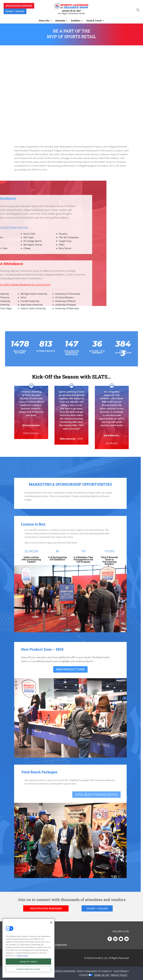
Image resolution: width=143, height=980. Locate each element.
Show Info (44, 21)
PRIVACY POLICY (119, 975)
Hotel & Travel (94, 21)
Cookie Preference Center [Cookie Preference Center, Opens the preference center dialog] (28, 969)
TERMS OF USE (102, 975)
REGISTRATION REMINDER (19, 6)
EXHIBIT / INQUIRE (15, 11)
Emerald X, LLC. (100, 958)
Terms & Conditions (56, 945)
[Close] (51, 923)
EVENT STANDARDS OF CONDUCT (94, 971)
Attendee (60, 21)
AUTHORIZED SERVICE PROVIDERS (58, 971)
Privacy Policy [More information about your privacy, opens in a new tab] (22, 955)
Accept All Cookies (28, 962)
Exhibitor (76, 21)
